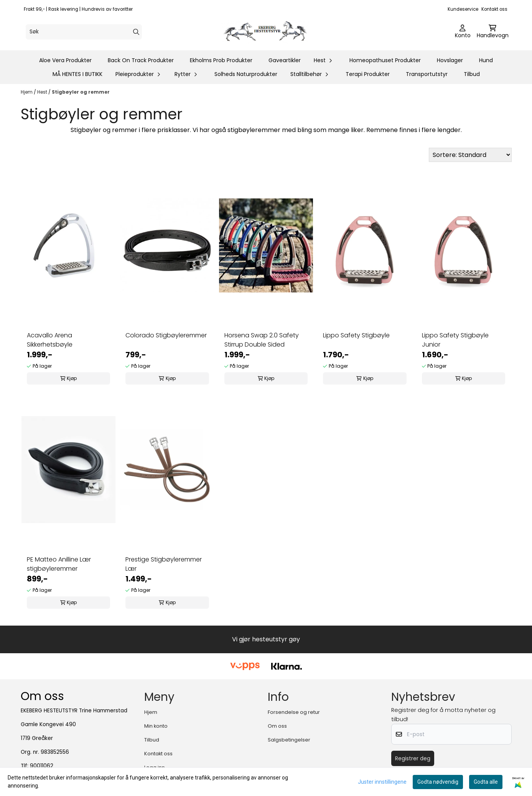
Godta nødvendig (438, 782)
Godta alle (486, 782)
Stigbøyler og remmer (81, 92)
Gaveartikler (285, 60)
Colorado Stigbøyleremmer (166, 335)
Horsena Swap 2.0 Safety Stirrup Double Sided (262, 340)
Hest (43, 92)
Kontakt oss (494, 9)
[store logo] (268, 32)
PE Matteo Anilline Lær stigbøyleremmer (59, 564)
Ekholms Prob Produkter (221, 60)
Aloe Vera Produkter (65, 60)
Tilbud (472, 74)
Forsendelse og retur (294, 712)
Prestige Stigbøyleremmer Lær (164, 564)
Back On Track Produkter (141, 60)
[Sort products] (470, 155)
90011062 (42, 766)
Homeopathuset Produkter (385, 60)
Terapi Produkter (368, 74)
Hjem (27, 92)
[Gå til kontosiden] (463, 32)
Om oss (277, 726)
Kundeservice (463, 9)
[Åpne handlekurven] (493, 32)
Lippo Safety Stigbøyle (356, 335)
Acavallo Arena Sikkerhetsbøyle (50, 340)
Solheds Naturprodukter (246, 74)
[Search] (136, 32)
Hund (486, 60)
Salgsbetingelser (289, 740)
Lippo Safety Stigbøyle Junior (455, 340)
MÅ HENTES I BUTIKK (77, 74)
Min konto (156, 726)
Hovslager (450, 60)
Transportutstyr (427, 74)
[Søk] (84, 32)
